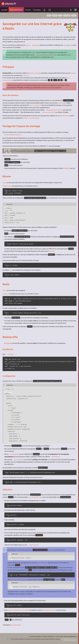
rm (68, 80)
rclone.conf (10, 204)
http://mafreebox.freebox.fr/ (14, 135)
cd (53, 80)
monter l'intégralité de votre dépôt (19, 610)
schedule (40, 535)
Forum (28, 10)
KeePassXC (67, 168)
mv (61, 80)
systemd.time (56, 457)
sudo (19, 565)
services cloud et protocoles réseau (48, 55)
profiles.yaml (10, 385)
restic (66, 45)
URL (47, 146)
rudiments (32, 75)
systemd (36, 545)
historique (52, 251)
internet (52, 16)
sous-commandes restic (36, 497)
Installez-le (6, 294)
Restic (5, 290)
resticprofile (37, 45)
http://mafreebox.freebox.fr (56, 110)
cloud (58, 16)
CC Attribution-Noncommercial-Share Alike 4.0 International (65, 640)
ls (50, 80)
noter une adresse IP (36, 105)
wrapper (28, 45)
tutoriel (73, 16)
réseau (46, 16)
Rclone (5, 182)
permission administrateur (20, 580)
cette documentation (49, 112)
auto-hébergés (62, 103)
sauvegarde (65, 16)
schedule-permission (42, 550)
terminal (5, 75)
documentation (15, 454)
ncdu (11, 270)
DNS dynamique (65, 116)
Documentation (16, 10)
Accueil (4, 10)
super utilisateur (42, 563)
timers (31, 545)
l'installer (11, 354)
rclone (72, 45)
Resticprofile (9, 343)
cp (63, 80)
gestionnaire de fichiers (51, 610)
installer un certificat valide (31, 118)
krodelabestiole (16, 625)
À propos (37, 10)
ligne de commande (35, 73)
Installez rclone (7, 186)
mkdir (57, 80)
